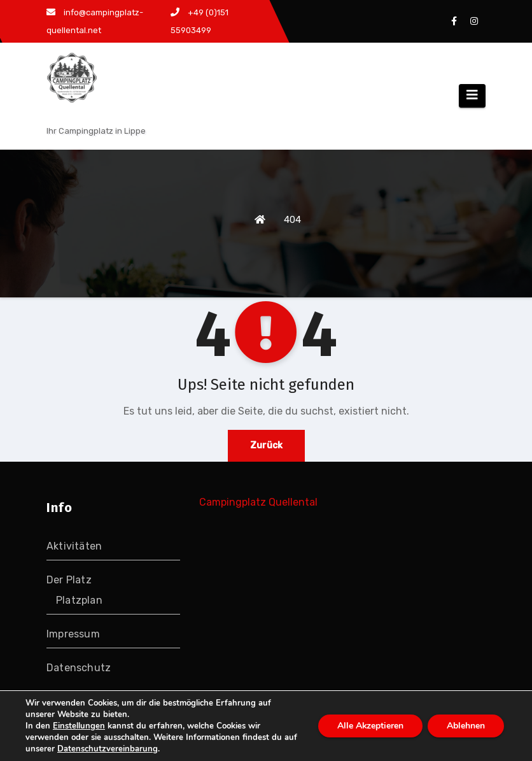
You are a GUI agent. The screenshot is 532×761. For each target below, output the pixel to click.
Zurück (266, 445)
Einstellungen (79, 726)
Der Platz (69, 580)
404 (292, 220)
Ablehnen (466, 726)
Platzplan (79, 600)
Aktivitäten (74, 546)
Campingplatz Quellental (258, 502)
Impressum (73, 634)
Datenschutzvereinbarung (108, 749)
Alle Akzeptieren (370, 726)
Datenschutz (79, 668)
